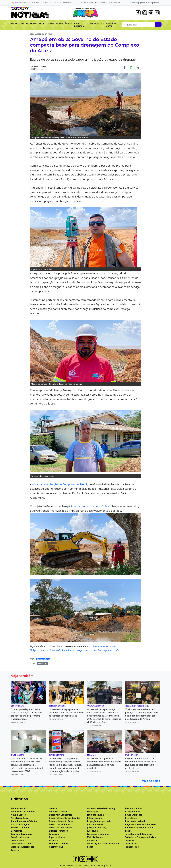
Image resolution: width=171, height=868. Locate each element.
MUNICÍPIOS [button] (96, 23)
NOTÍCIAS (23, 23)
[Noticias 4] (83, 638)
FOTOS (51, 23)
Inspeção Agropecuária (99, 821)
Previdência (131, 818)
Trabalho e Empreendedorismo (141, 837)
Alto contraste (101, 3)
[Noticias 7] (88, 638)
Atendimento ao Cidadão (24, 821)
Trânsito (129, 840)
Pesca (90, 847)
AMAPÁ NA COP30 (111, 25)
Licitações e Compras (98, 834)
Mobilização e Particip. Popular (103, 844)
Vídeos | (102, 866)
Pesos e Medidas (134, 808)
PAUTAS (34, 23)
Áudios (109, 866)
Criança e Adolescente (22, 847)
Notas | (87, 866)
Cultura (53, 808)
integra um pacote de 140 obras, (91, 506)
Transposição (132, 847)
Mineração (93, 840)
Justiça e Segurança (97, 828)
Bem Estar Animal (20, 828)
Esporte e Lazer (57, 837)
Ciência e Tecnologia (22, 834)
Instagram (99, 646)
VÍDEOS (59, 23)
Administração (19, 808)
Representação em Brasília (139, 828)
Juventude (92, 831)
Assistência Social (20, 818)
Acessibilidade (87, 3)
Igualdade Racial (96, 815)
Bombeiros (17, 831)
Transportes (131, 844)
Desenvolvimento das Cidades (65, 818)
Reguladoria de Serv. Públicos (140, 824)
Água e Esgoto (18, 815)
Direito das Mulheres (60, 824)
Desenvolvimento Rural (61, 821)
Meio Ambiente (95, 837)
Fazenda (53, 840)
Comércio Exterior (20, 837)
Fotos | (94, 866)
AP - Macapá (43, 663)
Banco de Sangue (20, 824)
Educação (54, 834)
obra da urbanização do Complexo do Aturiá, (60, 484)
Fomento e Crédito (59, 844)
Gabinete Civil (56, 847)
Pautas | (80, 866)
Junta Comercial (95, 824)
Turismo (15, 850)
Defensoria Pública (59, 812)
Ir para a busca (49, 3)
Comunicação (18, 840)
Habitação (92, 812)
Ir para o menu (35, 3)
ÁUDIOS (68, 23)
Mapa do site (115, 3)
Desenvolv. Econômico (61, 815)
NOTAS (42, 23)
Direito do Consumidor (61, 828)
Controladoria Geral (21, 844)
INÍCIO (14, 23)
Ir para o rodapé (64, 3)
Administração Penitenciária (26, 812)
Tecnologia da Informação (139, 834)
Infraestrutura (43, 659)
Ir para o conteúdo (19, 3)
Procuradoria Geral (135, 821)
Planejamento (132, 812)
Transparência (153, 3)
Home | (63, 866)
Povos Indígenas (134, 815)
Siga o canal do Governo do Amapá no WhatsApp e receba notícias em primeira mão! (75, 650)
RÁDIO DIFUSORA (79, 25)
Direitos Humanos (58, 831)
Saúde (128, 831)
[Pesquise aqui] (158, 25)
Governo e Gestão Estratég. (101, 808)
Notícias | (71, 866)
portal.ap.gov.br (138, 3)
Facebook (111, 646)
